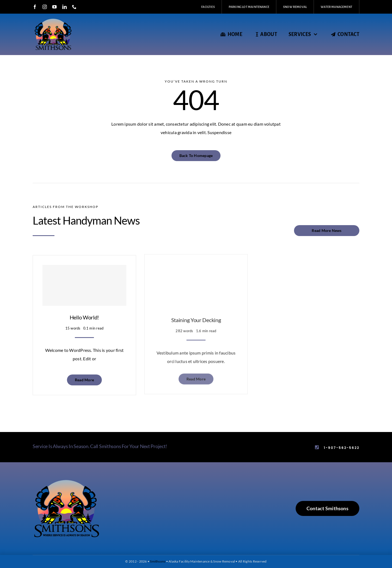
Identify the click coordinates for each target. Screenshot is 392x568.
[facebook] (35, 7)
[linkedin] (65, 7)
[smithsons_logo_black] (67, 481)
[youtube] (54, 7)
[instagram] (45, 7)
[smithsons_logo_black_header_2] (53, 18)
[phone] (74, 7)
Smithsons (158, 561)
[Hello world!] (84, 281)
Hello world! (84, 313)
